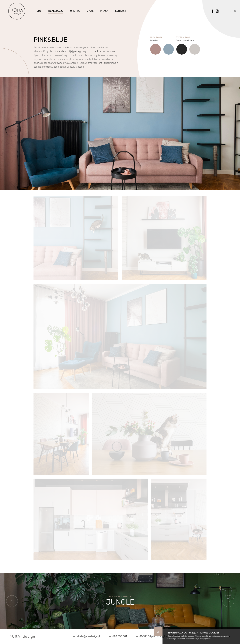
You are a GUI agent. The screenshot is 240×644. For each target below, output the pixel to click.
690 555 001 (120, 636)
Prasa (104, 13)
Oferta (75, 13)
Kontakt (121, 13)
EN (234, 13)
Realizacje (56, 13)
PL (229, 13)
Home (38, 13)
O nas (90, 13)
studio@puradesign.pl (88, 636)
